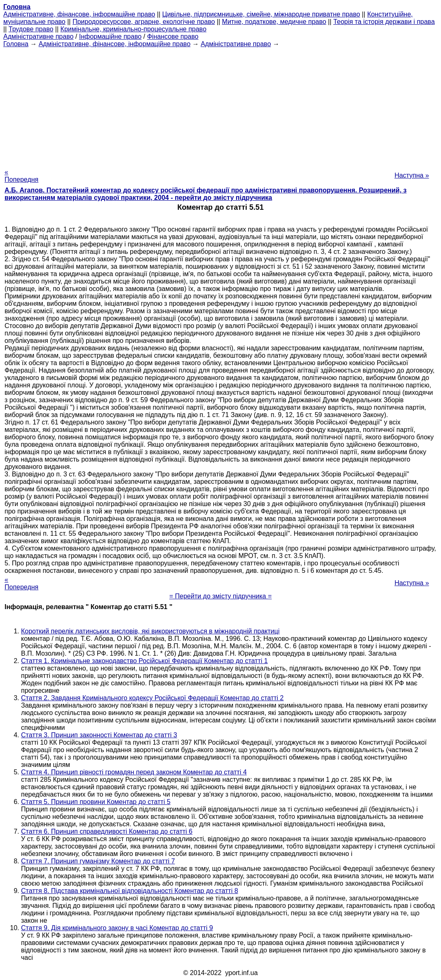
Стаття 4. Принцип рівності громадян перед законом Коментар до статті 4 (134, 772)
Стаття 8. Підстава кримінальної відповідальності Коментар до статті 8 (130, 891)
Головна (16, 44)
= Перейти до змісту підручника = (221, 596)
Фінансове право (173, 36)
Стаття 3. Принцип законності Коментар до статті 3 (99, 735)
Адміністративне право (38, 36)
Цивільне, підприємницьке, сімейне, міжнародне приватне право (261, 14)
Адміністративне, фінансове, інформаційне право (79, 14)
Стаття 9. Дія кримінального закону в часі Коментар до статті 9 (117, 928)
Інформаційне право (110, 36)
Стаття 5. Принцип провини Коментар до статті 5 (96, 802)
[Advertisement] (220, 106)
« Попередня (21, 176)
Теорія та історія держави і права (384, 22)
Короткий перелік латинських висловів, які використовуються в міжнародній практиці (150, 631)
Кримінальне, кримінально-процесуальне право (134, 29)
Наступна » (412, 175)
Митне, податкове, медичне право (274, 22)
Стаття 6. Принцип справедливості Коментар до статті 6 (107, 831)
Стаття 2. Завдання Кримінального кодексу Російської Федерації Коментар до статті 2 (152, 698)
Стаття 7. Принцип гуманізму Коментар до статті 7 (98, 861)
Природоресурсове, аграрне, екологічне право (144, 22)
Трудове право (31, 29)
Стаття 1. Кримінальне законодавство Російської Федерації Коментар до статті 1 (144, 661)
